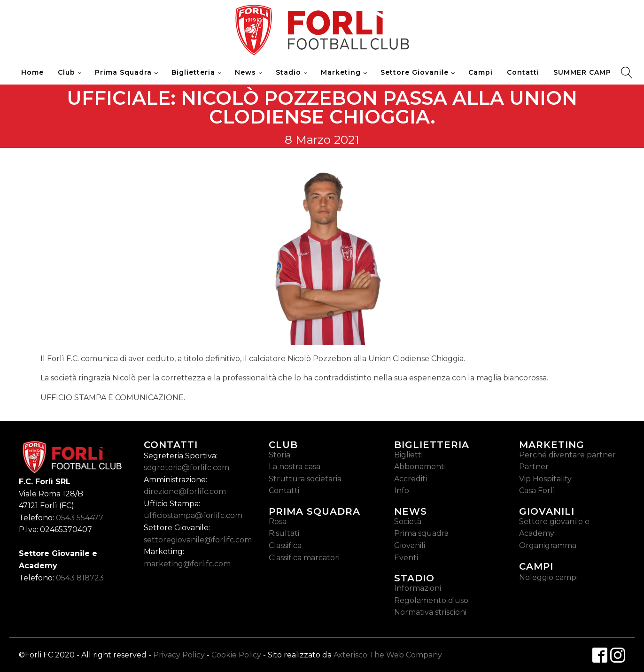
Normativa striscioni (430, 612)
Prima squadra (421, 533)
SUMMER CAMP (582, 72)
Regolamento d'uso (431, 600)
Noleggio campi (548, 577)
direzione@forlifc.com (185, 491)
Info (402, 490)
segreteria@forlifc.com (186, 467)
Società (408, 521)
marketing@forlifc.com (187, 564)
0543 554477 (80, 518)
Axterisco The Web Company (388, 655)
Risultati (284, 533)
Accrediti (411, 479)
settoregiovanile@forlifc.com (198, 540)
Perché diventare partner (567, 455)
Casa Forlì (537, 490)
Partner (534, 467)
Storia (279, 455)
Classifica (285, 545)
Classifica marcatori (304, 558)
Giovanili (410, 545)
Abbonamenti (420, 467)
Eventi (406, 558)
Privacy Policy (179, 655)
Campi (481, 72)
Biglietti (408, 455)
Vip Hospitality (545, 479)
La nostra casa (295, 467)
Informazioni (418, 588)
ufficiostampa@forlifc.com (193, 515)
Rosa (278, 521)
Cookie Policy (236, 655)
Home (32, 72)
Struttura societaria (305, 479)
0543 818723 (80, 578)
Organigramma (548, 545)
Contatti (523, 72)
